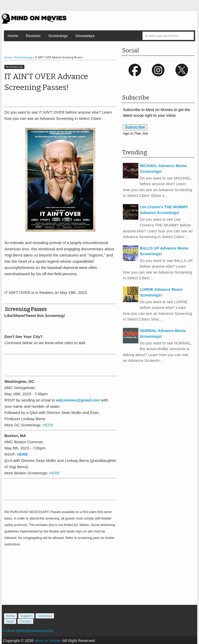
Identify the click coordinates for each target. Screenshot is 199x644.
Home (13, 36)
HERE (48, 425)
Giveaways (85, 36)
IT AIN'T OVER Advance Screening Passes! (46, 82)
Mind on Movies (48, 640)
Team (10, 621)
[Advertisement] (65, 364)
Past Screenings (14, 67)
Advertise (45, 616)
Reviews (33, 36)
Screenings (58, 36)
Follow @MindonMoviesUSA (29, 631)
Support (26, 616)
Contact (25, 621)
